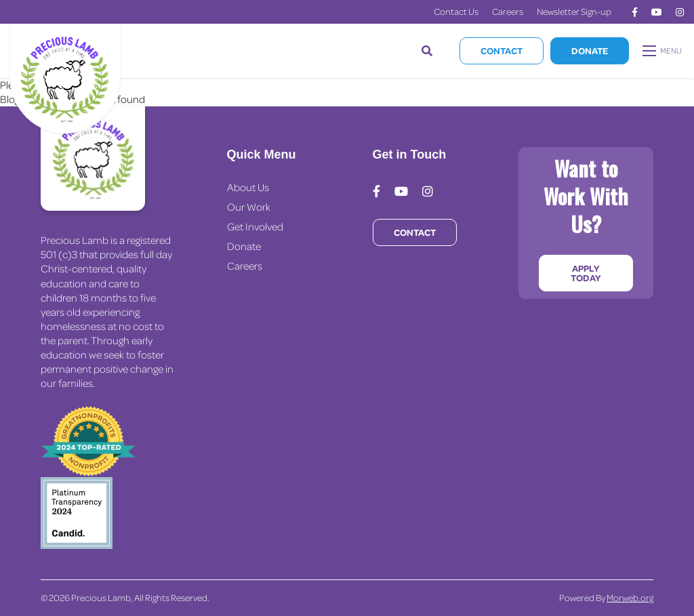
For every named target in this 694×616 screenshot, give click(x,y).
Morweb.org (630, 597)
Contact (502, 50)
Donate (590, 50)
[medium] (635, 12)
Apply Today (586, 273)
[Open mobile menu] (663, 51)
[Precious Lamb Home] (93, 159)
